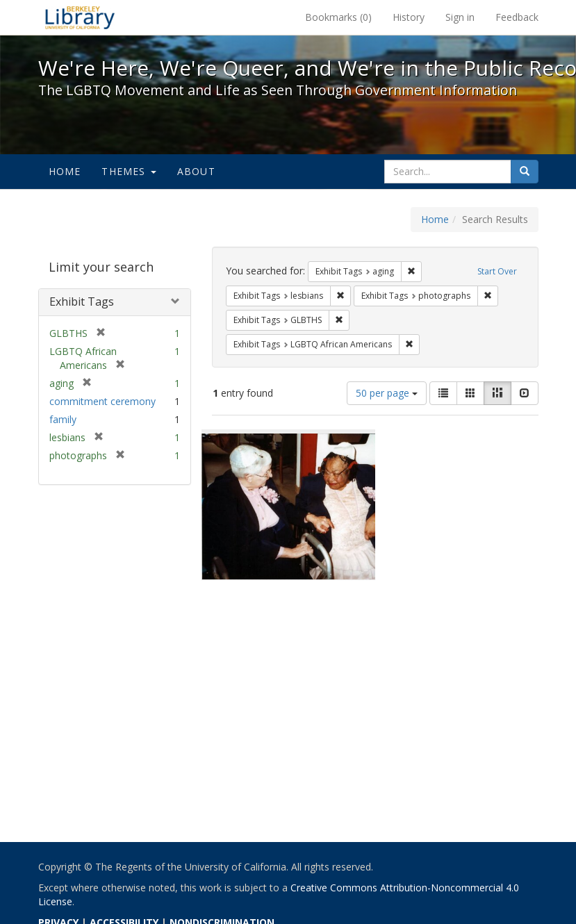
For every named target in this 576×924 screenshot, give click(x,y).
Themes (129, 171)
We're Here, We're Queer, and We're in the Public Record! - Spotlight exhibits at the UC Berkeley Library (80, 17)
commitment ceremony (102, 401)
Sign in (460, 17)
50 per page (387, 393)
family (63, 419)
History (409, 17)
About (196, 171)
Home (65, 171)
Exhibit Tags (82, 302)
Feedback (517, 17)
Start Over (497, 271)
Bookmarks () (338, 17)
